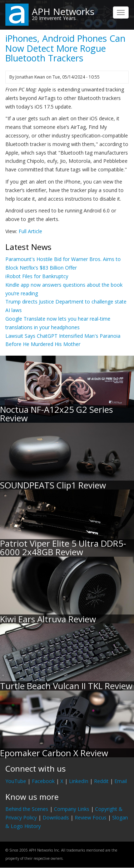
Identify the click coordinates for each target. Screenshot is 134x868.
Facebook (43, 781)
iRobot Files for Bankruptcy (37, 276)
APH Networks (63, 11)
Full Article (30, 231)
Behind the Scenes (27, 809)
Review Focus (91, 817)
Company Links (72, 809)
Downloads (56, 817)
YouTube (16, 781)
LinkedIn (79, 781)
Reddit (101, 781)
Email (121, 781)
